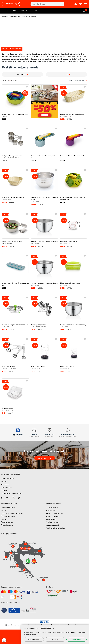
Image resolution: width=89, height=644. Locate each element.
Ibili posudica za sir (8, 408)
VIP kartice (5, 484)
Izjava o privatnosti (52, 525)
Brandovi (4, 490)
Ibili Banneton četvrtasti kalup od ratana (72, 114)
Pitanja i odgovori (7, 525)
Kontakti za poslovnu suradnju (12, 493)
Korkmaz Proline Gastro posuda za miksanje (44, 241)
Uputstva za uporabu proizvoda (12, 513)
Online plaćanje (51, 519)
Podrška (34, 11)
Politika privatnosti (52, 522)
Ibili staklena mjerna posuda (68, 241)
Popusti (5, 11)
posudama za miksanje (77, 61)
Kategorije (21, 74)
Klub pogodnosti (7, 487)
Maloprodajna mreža (8, 478)
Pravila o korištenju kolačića (55, 528)
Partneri (4, 481)
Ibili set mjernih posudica (38, 325)
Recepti (15, 11)
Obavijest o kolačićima (77, 632)
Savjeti (24, 11)
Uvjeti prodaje (50, 510)
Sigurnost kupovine (52, 516)
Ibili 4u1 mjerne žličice (8, 367)
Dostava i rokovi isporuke (54, 513)
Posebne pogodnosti (8, 516)
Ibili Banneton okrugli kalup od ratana (13, 198)
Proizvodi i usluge (52, 507)
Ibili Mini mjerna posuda (38, 367)
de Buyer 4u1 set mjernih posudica (12, 156)
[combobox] (77, 80)
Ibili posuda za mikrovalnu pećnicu (70, 283)
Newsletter (5, 519)
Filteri (65, 74)
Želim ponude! (43, 458)
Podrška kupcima (7, 522)
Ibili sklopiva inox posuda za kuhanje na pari (15, 325)
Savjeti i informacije (8, 507)
